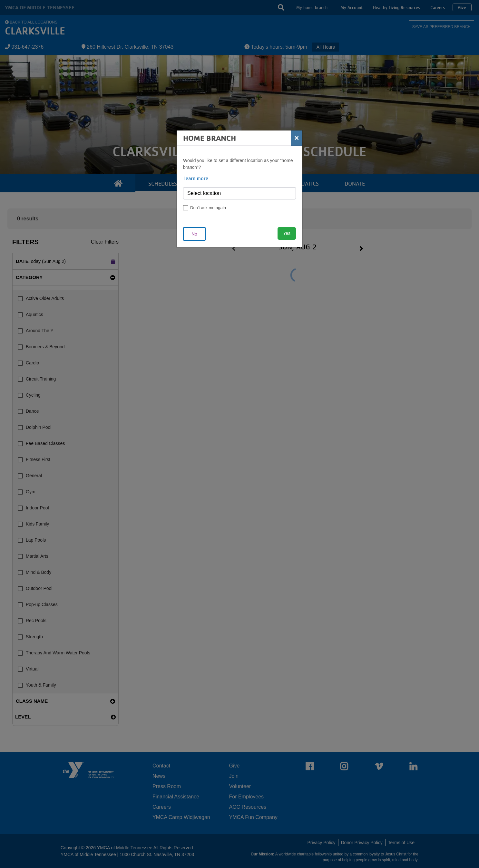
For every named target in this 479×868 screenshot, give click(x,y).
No (194, 234)
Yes (287, 233)
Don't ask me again (208, 208)
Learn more (196, 178)
